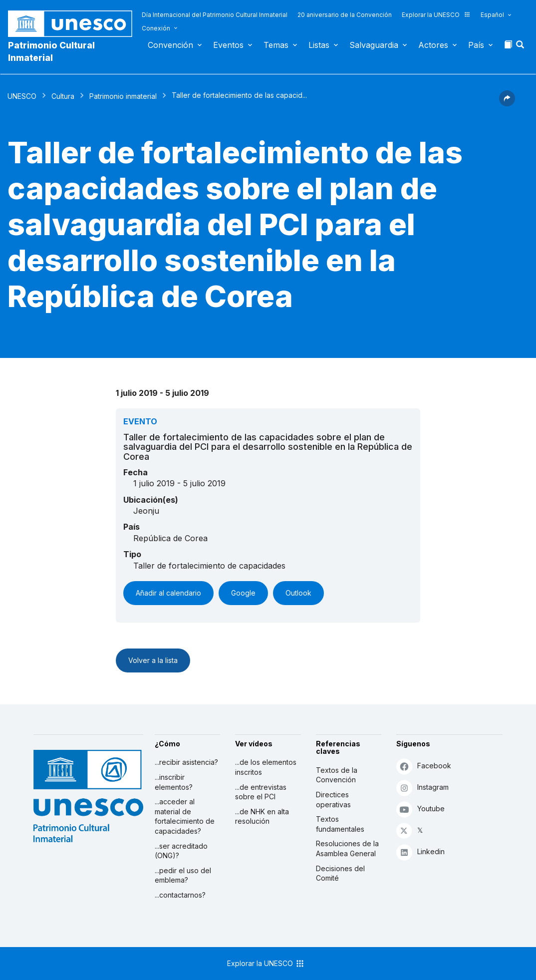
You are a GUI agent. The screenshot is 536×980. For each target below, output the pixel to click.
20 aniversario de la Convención (345, 15)
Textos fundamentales (340, 824)
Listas (319, 45)
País (476, 45)
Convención (170, 45)
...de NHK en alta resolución (262, 817)
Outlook (298, 593)
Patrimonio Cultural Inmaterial (51, 51)
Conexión (156, 28)
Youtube (420, 809)
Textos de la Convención (337, 775)
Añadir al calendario (168, 593)
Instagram (422, 788)
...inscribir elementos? (174, 782)
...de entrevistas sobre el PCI (261, 792)
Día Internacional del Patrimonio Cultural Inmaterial (215, 15)
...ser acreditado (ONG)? (181, 851)
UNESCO (22, 96)
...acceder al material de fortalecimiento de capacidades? (185, 816)
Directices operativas (333, 800)
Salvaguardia (374, 45)
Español (492, 15)
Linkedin (420, 852)
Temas (276, 45)
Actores (433, 45)
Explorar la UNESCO (436, 15)
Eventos (228, 45)
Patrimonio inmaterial (123, 96)
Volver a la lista (153, 660)
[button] (521, 47)
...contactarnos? (180, 895)
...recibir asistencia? (186, 762)
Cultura (63, 96)
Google (243, 593)
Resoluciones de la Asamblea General (347, 848)
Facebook (424, 766)
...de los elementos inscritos (266, 767)
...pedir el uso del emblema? (183, 875)
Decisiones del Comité (340, 873)
